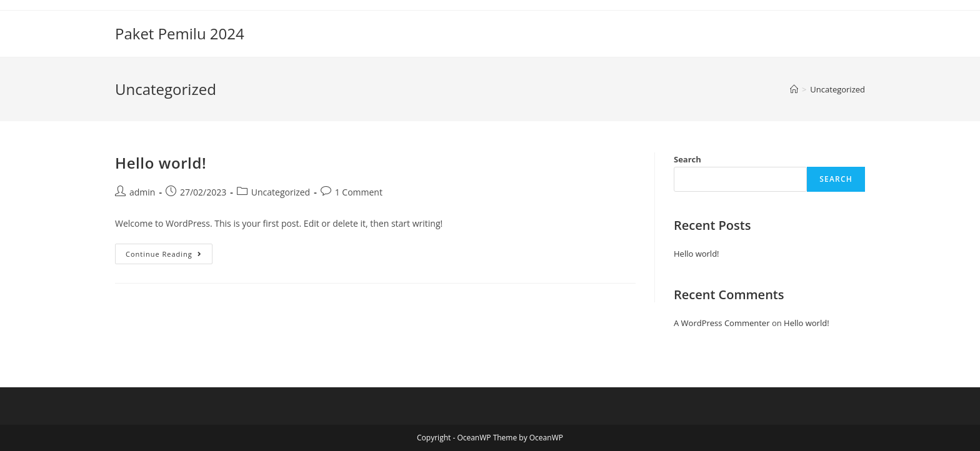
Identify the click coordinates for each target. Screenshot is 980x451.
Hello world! (161, 163)
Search (687, 159)
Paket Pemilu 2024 (180, 33)
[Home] (794, 89)
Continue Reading (169, 256)
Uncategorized (281, 192)
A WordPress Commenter (722, 323)
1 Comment (359, 192)
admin (142, 192)
